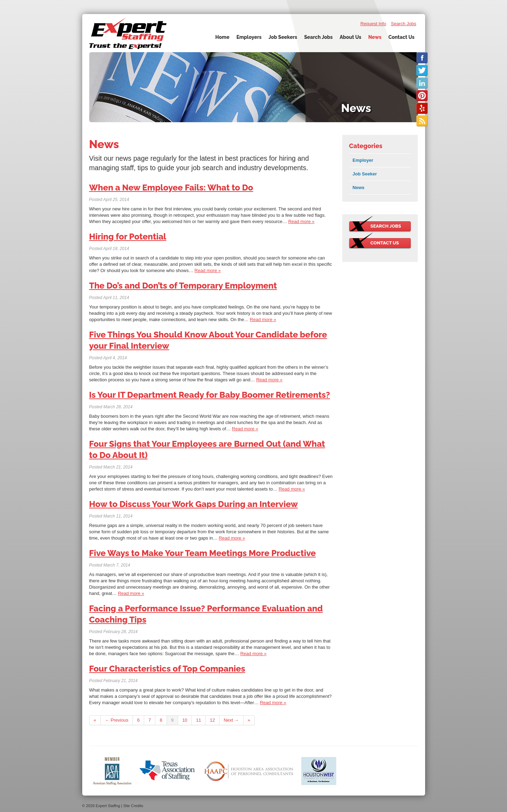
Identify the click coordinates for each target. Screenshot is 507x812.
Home (222, 37)
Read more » (301, 221)
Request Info (373, 24)
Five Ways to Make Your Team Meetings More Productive (203, 553)
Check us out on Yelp (422, 108)
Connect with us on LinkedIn (422, 83)
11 (198, 720)
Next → (231, 720)
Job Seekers (283, 37)
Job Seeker (365, 174)
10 (185, 720)
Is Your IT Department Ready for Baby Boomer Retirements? (210, 395)
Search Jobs (403, 24)
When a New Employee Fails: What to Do (171, 188)
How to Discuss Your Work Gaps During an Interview (194, 504)
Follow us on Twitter (422, 70)
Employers (249, 37)
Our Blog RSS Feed (422, 121)
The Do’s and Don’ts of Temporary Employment (183, 286)
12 (212, 720)
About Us (351, 37)
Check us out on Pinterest (422, 96)
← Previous (117, 720)
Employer (363, 160)
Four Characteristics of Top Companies (167, 669)
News (375, 37)
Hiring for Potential (128, 237)
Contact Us (402, 37)
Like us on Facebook (422, 58)
